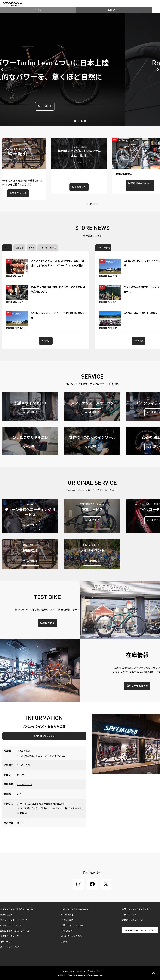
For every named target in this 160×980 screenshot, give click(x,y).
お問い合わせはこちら (44, 736)
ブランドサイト (129, 915)
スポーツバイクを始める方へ (75, 909)
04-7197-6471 (25, 784)
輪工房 (21, 823)
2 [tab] (78, 121)
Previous (3, 69)
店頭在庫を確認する (137, 686)
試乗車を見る (47, 623)
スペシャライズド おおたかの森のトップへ (80, 971)
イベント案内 (67, 920)
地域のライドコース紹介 (72, 926)
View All (46, 341)
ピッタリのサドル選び (10, 926)
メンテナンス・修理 (9, 947)
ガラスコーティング (9, 936)
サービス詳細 (67, 915)
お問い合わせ (114, 10)
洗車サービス (6, 942)
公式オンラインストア (132, 920)
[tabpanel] (80, 69)
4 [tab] (85, 121)
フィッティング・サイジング (14, 920)
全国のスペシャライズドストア (136, 909)
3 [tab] (82, 121)
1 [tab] (75, 121)
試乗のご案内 (6, 915)
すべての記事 (67, 931)
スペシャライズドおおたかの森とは (17, 909)
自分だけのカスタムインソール (15, 931)
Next (157, 69)
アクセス (38, 10)
